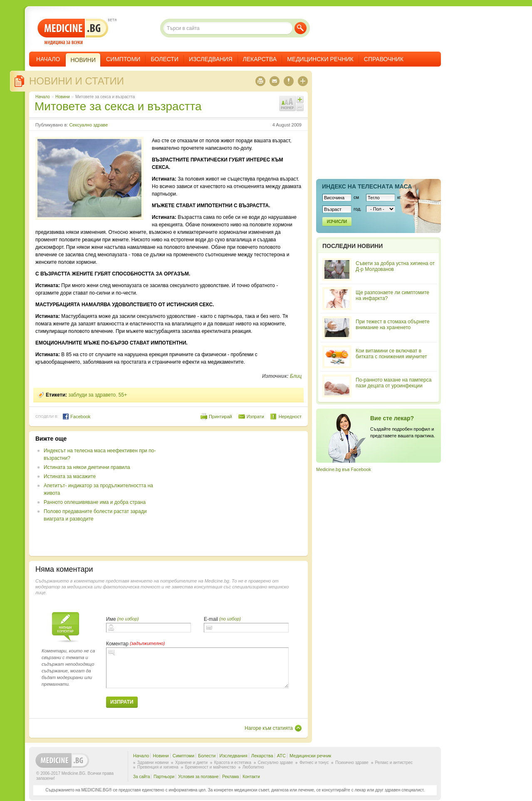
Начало (48, 59)
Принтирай (220, 417)
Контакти (251, 777)
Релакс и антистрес (394, 763)
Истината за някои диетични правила (87, 467)
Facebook (76, 417)
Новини (63, 97)
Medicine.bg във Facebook (344, 469)
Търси (301, 28)
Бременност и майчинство (210, 767)
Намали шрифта (300, 107)
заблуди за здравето (92, 395)
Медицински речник (320, 59)
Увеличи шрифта (300, 99)
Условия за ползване (198, 777)
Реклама (230, 777)
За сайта (142, 777)
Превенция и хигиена (158, 767)
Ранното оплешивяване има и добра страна (95, 502)
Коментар (117, 644)
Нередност (290, 417)
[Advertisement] (234, 493)
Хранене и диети (191, 763)
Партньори (164, 777)
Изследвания (211, 59)
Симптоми (123, 59)
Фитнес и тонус (314, 763)
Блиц (296, 376)
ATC (281, 756)
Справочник (384, 59)
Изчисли (337, 222)
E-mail (211, 619)
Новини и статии (77, 81)
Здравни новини (153, 763)
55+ (123, 395)
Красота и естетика (233, 763)
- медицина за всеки (73, 32)
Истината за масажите (70, 476)
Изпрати (255, 417)
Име (111, 619)
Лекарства (260, 59)
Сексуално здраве (88, 125)
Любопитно (253, 767)
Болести (165, 59)
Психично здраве (352, 763)
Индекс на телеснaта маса (367, 186)
